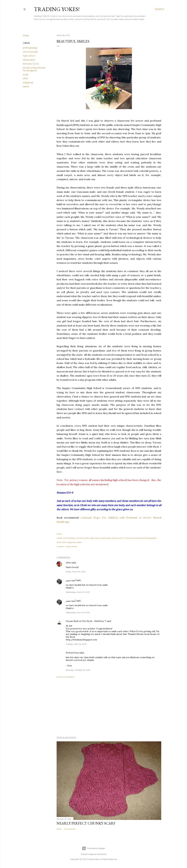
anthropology (30, 48)
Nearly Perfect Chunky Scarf (86, 823)
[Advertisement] (109, 707)
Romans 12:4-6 (31, 64)
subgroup (28, 83)
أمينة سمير (71, 580)
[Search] (160, 9)
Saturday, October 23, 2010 (78, 670)
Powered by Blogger (94, 848)
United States (71, 546)
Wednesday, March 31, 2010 (78, 592)
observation (29, 60)
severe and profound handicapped (34, 69)
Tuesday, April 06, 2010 (76, 644)
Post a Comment (65, 677)
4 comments (70, 829)
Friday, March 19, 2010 (76, 572)
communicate (30, 52)
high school (29, 56)
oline (68, 563)
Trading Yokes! (57, 9)
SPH (25, 79)
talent (26, 87)
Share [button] (26, 36)
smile (26, 75)
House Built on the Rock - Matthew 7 (86, 621)
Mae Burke (102, 854)
